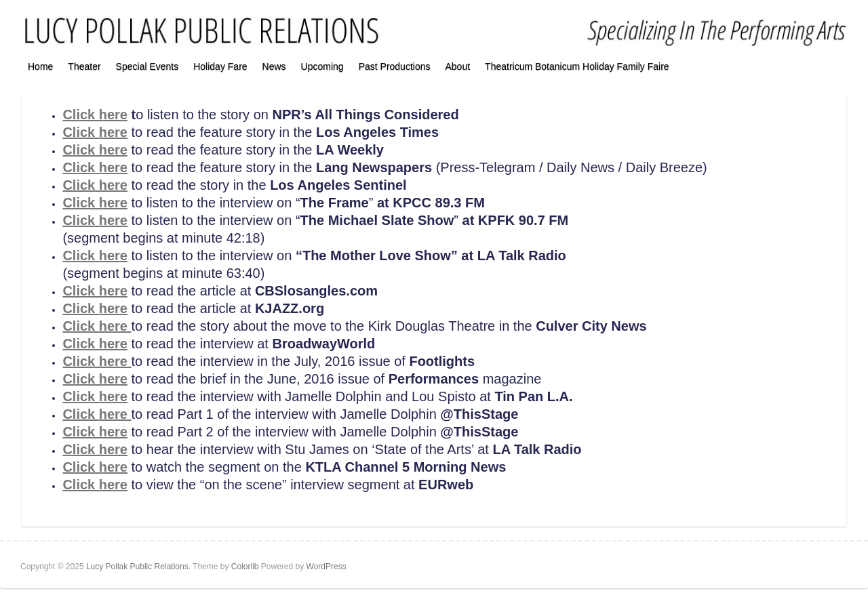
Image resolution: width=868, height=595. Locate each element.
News (274, 66)
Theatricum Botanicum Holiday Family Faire (577, 66)
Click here (95, 115)
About (457, 66)
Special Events (147, 66)
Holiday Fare (220, 66)
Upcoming (322, 66)
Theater (84, 66)
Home (40, 66)
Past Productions (395, 66)
